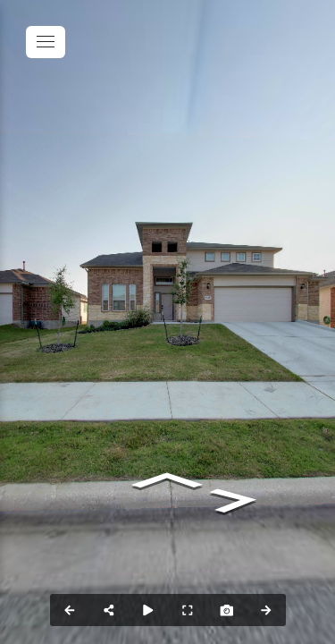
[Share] (109, 610)
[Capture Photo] (227, 610)
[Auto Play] (148, 610)
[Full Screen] (188, 610)
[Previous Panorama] (70, 610)
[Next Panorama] (266, 610)
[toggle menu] (46, 42)
